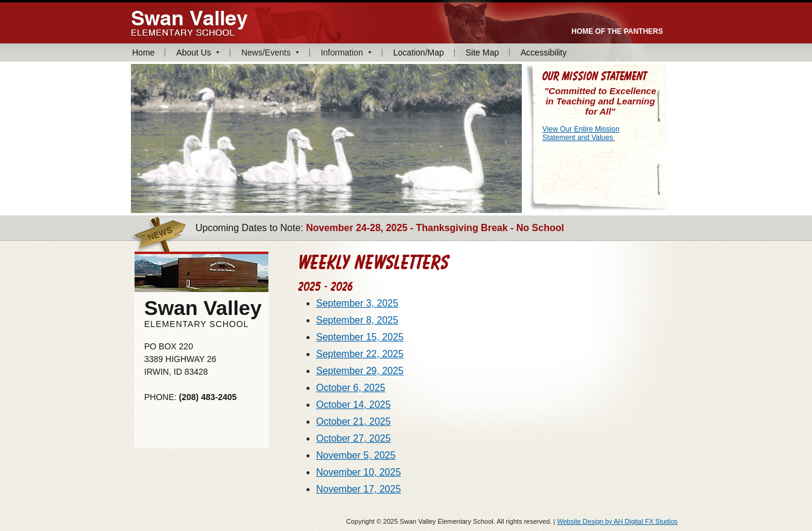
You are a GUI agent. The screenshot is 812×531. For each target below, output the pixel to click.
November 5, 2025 (356, 455)
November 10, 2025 (359, 472)
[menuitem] (149, 53)
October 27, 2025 (354, 438)
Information (342, 52)
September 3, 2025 (357, 303)
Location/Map (419, 52)
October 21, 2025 (354, 421)
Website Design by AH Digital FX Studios (617, 521)
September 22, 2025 (360, 354)
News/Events (266, 52)
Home (143, 52)
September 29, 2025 (360, 371)
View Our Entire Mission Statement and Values (581, 133)
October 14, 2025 (354, 405)
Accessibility (544, 52)
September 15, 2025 (360, 337)
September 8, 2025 (357, 320)
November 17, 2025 (359, 489)
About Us (194, 52)
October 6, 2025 (351, 388)
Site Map (482, 52)
